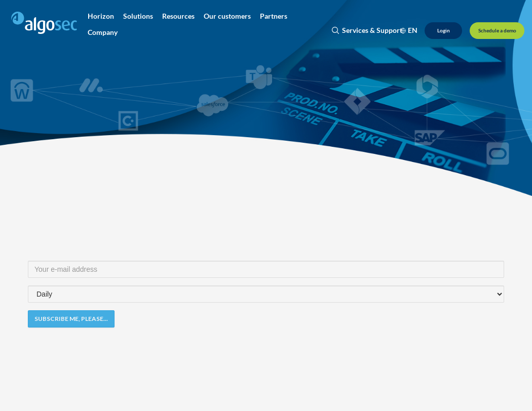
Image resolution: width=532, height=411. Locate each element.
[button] (101, 16)
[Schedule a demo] (497, 31)
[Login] (443, 31)
